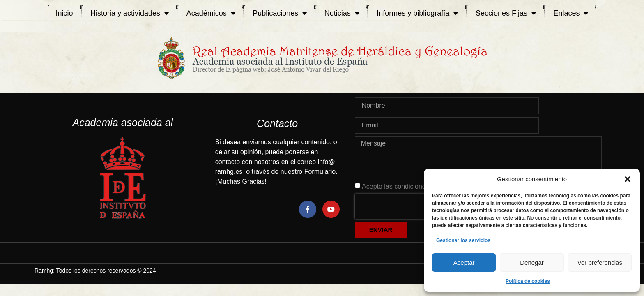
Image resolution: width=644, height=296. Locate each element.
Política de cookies (528, 281)
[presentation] (407, 206)
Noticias (342, 13)
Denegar (532, 262)
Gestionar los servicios (463, 240)
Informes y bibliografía (417, 13)
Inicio (64, 13)
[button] (628, 179)
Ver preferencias (600, 262)
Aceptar (464, 262)
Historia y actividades (130, 13)
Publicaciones (280, 13)
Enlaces (571, 13)
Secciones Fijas (506, 13)
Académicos (211, 13)
